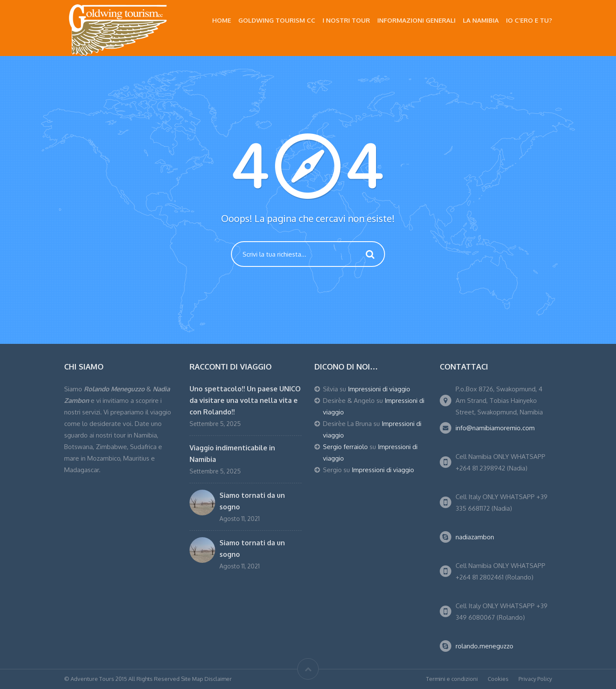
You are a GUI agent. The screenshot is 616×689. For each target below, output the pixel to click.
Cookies (498, 679)
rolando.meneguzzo (484, 646)
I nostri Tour (346, 20)
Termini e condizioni (452, 679)
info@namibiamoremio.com (495, 428)
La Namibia (481, 20)
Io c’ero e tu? (529, 20)
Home (222, 20)
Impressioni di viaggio (379, 389)
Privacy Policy (535, 679)
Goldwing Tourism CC (277, 20)
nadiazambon (475, 537)
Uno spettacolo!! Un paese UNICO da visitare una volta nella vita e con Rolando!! (245, 400)
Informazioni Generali (416, 20)
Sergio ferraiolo (345, 447)
